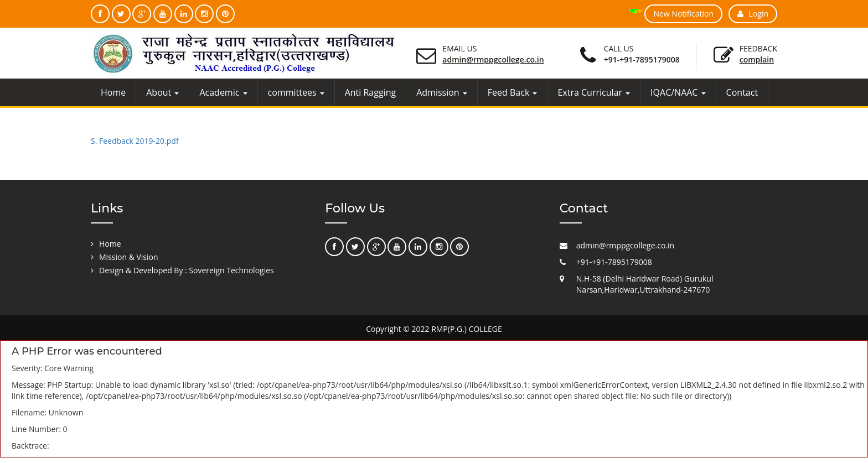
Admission (442, 92)
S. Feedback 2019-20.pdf (135, 141)
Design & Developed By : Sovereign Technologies (187, 270)
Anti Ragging (371, 92)
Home (113, 92)
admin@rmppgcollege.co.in (493, 59)
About (162, 92)
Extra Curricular (594, 92)
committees (296, 92)
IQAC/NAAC (678, 92)
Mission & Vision (129, 257)
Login (753, 14)
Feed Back (513, 92)
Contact (742, 92)
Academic (223, 92)
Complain (757, 59)
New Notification (683, 14)
